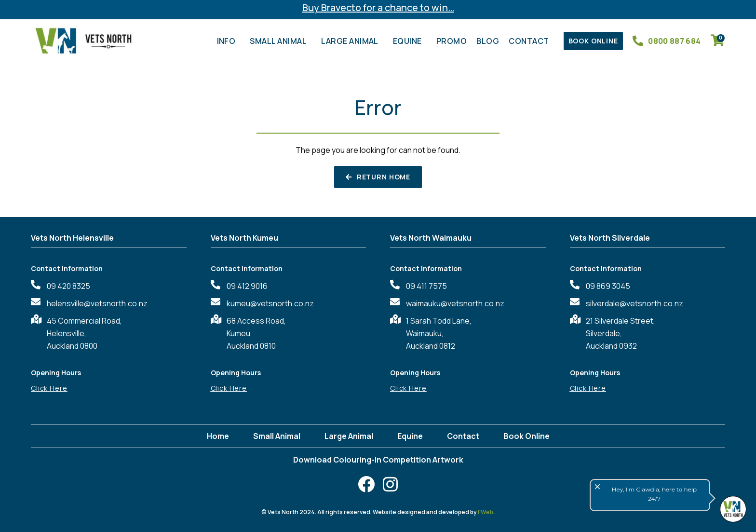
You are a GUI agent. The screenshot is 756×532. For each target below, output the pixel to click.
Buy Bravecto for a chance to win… (378, 7)
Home (218, 436)
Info (229, 41)
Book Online (526, 436)
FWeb (486, 512)
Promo (452, 41)
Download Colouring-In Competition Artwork (378, 460)
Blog (488, 41)
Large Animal (352, 41)
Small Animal (281, 41)
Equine (410, 41)
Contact (531, 41)
